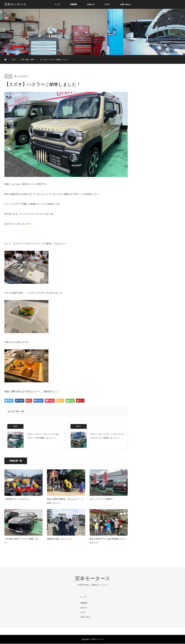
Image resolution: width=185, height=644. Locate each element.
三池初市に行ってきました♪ (17, 500)
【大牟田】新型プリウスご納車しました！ (22, 541)
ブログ (107, 4)
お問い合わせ (125, 4)
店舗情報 (73, 4)
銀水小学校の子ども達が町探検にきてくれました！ (108, 541)
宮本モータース (15, 4)
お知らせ (91, 4)
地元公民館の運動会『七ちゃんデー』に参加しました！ (65, 502)
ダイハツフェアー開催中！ (102, 500)
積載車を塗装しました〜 (59, 539)
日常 (8, 76)
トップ (57, 4)
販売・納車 (20, 411)
